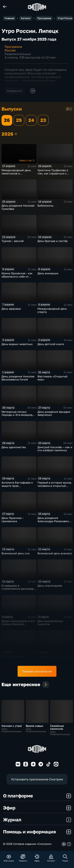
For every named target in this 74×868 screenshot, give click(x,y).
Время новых (35, 726)
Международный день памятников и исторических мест (16, 173)
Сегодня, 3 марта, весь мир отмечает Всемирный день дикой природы (55, 660)
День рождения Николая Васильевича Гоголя (18, 378)
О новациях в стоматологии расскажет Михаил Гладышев (18, 589)
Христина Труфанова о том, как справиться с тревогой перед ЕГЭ (53, 173)
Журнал (37, 820)
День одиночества (14, 447)
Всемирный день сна (15, 553)
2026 (16, 134)
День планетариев (50, 586)
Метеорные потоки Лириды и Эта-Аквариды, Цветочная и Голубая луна (18, 416)
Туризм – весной (13, 241)
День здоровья (11, 309)
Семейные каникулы (57, 727)
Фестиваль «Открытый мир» (52, 378)
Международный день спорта (52, 310)
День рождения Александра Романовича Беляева (54, 521)
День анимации (48, 273)
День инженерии (13, 656)
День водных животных (17, 344)
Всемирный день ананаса (55, 553)
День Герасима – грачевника (13, 519)
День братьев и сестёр (53, 241)
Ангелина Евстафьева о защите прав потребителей (17, 486)
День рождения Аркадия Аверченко (54, 413)
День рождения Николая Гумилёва (18, 207)
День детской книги (51, 344)
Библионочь (45, 206)
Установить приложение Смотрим (37, 779)
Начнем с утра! (12, 726)
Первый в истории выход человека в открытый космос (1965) (54, 486)
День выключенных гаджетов (50, 623)
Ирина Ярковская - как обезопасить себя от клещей (17, 276)
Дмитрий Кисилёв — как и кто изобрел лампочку (55, 449)
